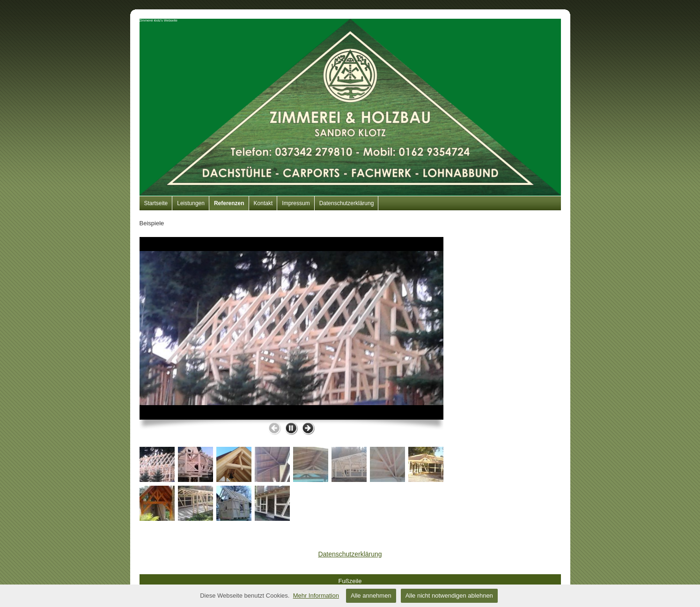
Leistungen (191, 203)
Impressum (296, 203)
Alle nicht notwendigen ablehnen (449, 596)
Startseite (156, 203)
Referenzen (229, 203)
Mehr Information (316, 596)
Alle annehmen (371, 596)
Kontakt (263, 203)
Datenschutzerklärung (347, 203)
